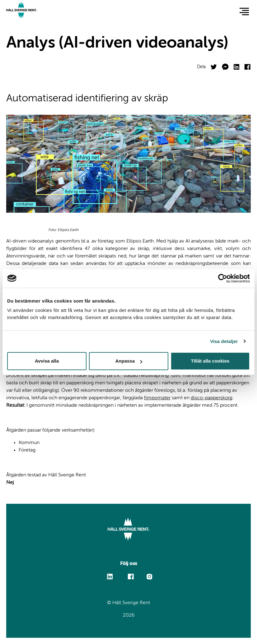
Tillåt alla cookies (210, 361)
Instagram (149, 576)
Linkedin (110, 574)
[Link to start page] (21, 11)
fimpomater (157, 398)
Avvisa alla (47, 361)
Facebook (247, 64)
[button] (244, 11)
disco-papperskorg (212, 398)
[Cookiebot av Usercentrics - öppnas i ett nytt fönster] (223, 278)
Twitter (214, 65)
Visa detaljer (224, 341)
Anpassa (129, 361)
